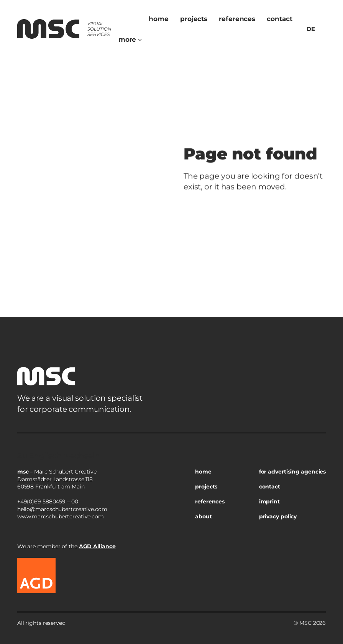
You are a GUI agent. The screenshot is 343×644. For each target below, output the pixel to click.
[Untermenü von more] (140, 39)
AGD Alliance (97, 546)
